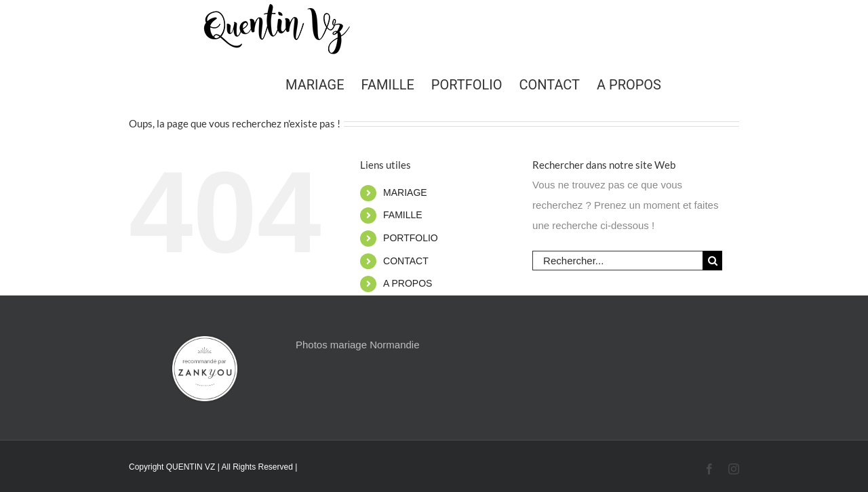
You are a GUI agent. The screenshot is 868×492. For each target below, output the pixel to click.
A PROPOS (408, 283)
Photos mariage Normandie (358, 345)
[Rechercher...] (617, 261)
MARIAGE (405, 192)
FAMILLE (403, 215)
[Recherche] (712, 261)
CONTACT (406, 261)
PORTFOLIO (411, 238)
